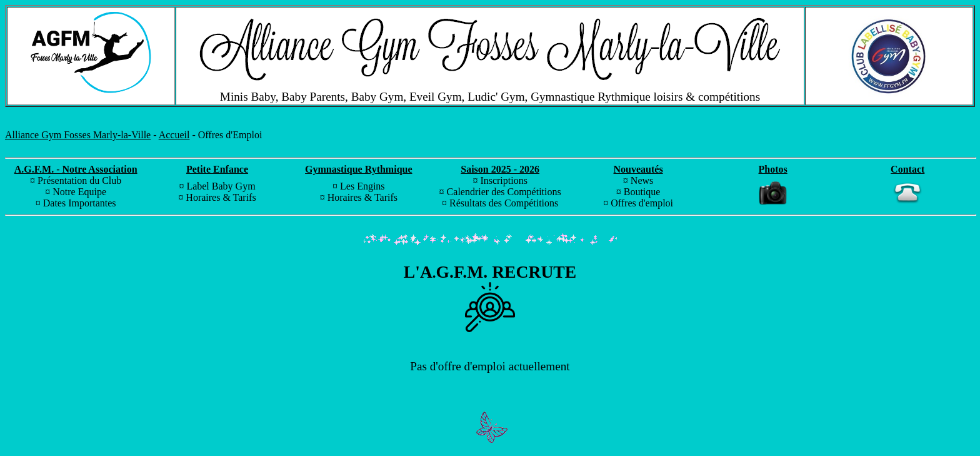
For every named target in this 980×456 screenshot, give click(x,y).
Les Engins (362, 186)
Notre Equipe (79, 192)
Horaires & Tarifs (221, 197)
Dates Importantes (80, 203)
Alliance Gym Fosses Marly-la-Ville (78, 135)
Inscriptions (504, 180)
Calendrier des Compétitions (504, 192)
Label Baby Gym (221, 186)
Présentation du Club (79, 180)
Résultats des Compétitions (504, 203)
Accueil (174, 135)
